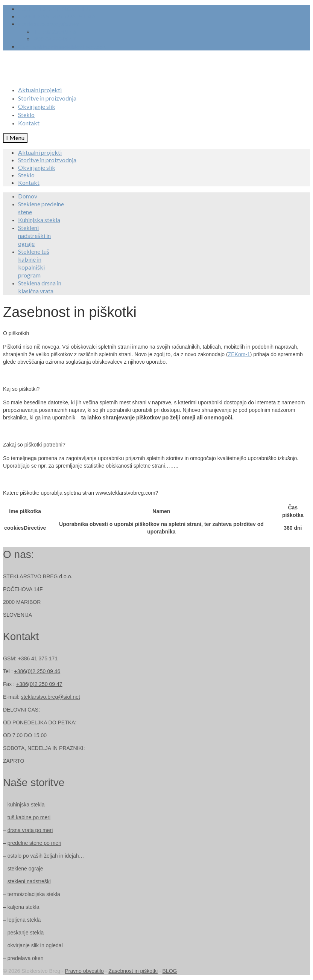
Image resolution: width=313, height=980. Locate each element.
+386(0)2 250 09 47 (39, 684)
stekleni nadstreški (29, 881)
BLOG (170, 971)
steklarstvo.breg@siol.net (50, 697)
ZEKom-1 (239, 354)
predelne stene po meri (34, 843)
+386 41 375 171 (38, 658)
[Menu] (15, 138)
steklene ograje (25, 869)
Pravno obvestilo (84, 971)
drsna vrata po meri (30, 830)
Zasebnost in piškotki (133, 971)
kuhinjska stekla (26, 805)
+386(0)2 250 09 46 (37, 671)
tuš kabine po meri (29, 817)
